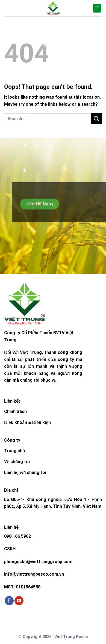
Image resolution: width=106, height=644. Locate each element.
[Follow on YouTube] (19, 601)
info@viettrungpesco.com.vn (34, 574)
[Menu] (97, 8)
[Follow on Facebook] (9, 601)
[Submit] (96, 119)
